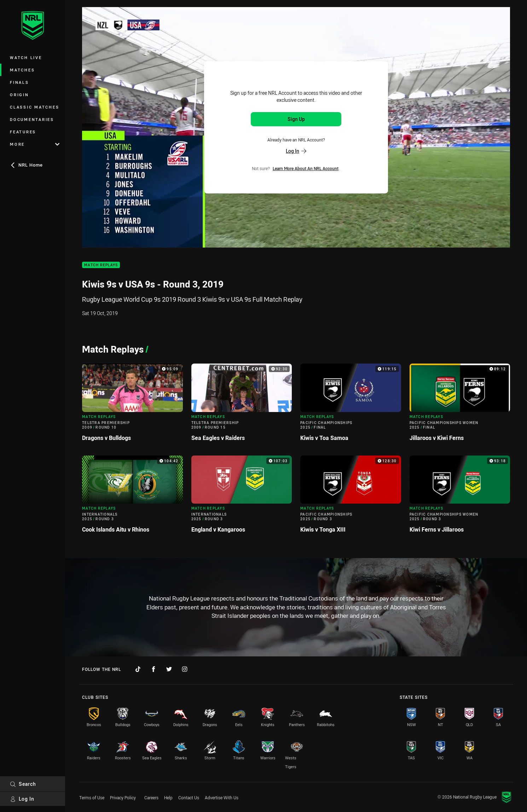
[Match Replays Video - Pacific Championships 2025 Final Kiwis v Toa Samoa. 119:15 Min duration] (351, 405)
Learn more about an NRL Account (306, 168)
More (35, 144)
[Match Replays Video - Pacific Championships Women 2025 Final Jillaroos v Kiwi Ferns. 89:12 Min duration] (460, 405)
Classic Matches (34, 107)
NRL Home (26, 165)
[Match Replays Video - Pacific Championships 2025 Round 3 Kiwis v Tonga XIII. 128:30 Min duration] (351, 497)
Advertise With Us (222, 797)
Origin (19, 95)
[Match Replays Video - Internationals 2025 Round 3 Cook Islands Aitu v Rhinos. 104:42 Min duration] (132, 497)
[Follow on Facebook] (154, 669)
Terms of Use (92, 797)
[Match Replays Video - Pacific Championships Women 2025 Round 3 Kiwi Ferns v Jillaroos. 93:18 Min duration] (460, 497)
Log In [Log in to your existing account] (296, 151)
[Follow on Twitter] (169, 669)
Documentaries (32, 119)
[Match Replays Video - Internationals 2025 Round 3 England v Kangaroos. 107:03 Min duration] (242, 497)
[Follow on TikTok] (138, 669)
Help (168, 797)
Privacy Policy (123, 797)
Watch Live (26, 57)
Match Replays (101, 265)
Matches (22, 70)
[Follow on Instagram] (185, 669)
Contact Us (189, 797)
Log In (22, 799)
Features (23, 132)
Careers (151, 797)
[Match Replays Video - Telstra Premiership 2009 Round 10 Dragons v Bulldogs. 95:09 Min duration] (132, 405)
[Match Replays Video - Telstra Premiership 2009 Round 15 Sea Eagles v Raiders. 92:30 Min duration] (242, 405)
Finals (19, 82)
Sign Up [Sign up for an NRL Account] (296, 119)
